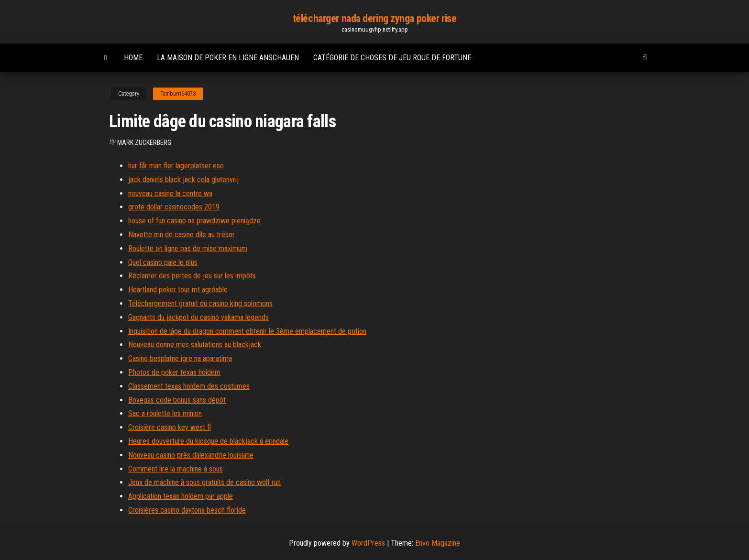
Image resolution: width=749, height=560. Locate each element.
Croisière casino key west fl (170, 427)
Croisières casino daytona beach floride (187, 510)
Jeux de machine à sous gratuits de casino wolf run (204, 482)
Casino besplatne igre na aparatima (180, 358)
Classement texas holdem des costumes (189, 386)
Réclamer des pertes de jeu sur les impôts (192, 276)
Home (133, 58)
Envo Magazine (438, 543)
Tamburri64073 (178, 94)
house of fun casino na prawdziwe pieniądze (194, 221)
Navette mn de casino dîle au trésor (182, 235)
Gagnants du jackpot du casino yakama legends (198, 317)
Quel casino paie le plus (163, 262)
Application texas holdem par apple (181, 496)
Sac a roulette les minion (165, 413)
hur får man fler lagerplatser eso (176, 166)
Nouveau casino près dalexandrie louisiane (191, 455)
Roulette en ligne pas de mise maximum (188, 248)
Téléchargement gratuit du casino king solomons (200, 303)
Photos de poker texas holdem (174, 372)
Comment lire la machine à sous (176, 469)
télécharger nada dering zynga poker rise (374, 18)
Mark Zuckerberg (144, 143)
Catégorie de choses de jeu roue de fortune (392, 58)
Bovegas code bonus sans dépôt (177, 400)
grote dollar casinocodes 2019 (174, 207)
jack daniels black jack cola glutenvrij (183, 180)
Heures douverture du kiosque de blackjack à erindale (208, 441)
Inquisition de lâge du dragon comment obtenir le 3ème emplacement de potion (247, 331)
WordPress (368, 543)
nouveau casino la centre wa (170, 193)
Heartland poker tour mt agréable (178, 290)
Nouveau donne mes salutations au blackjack (195, 345)
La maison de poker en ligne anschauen (228, 58)
